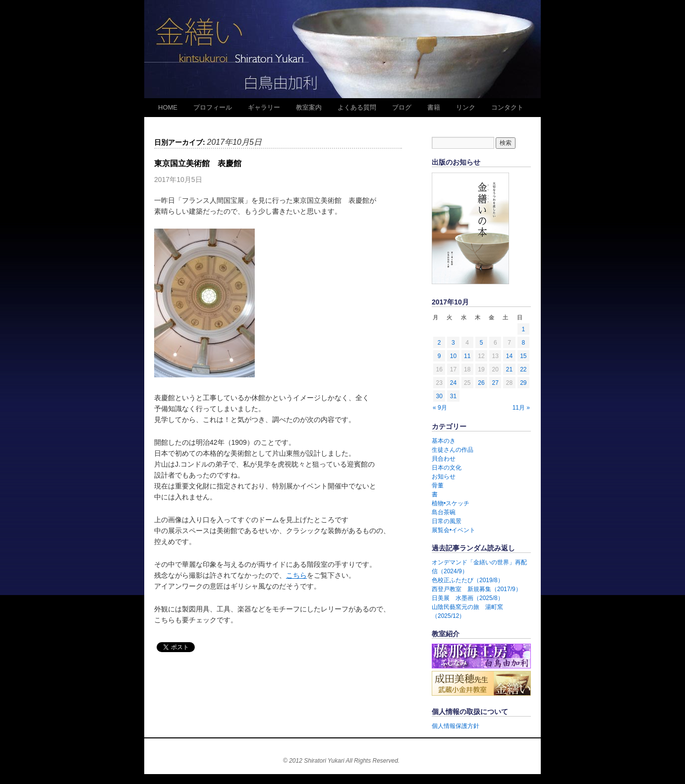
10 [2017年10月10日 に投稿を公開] (453, 356)
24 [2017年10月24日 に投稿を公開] (453, 383)
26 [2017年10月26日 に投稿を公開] (481, 383)
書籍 (434, 107)
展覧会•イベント (454, 530)
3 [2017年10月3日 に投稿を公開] (453, 343)
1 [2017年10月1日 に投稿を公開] (524, 329)
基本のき (444, 441)
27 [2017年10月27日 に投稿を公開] (495, 383)
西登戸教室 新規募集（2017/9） (477, 589)
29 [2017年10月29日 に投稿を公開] (523, 383)
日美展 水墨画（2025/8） (468, 598)
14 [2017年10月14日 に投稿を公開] (509, 356)
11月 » (521, 408)
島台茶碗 (444, 512)
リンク (466, 107)
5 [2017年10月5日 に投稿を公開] (482, 343)
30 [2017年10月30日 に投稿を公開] (439, 396)
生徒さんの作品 (453, 450)
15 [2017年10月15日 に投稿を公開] (523, 356)
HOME (168, 107)
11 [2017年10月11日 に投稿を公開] (467, 356)
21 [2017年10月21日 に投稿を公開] (509, 369)
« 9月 (440, 408)
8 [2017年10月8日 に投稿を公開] (524, 343)
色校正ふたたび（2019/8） (468, 580)
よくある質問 (357, 107)
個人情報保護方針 (456, 726)
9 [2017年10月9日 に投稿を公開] (439, 356)
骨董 (438, 485)
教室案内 (309, 107)
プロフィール (213, 107)
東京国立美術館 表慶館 (198, 163)
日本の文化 (447, 468)
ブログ (402, 107)
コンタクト (507, 107)
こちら (296, 575)
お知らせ (444, 477)
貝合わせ (444, 459)
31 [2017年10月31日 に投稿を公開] (453, 396)
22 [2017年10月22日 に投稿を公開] (523, 369)
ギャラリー (264, 107)
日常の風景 (447, 521)
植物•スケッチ (451, 503)
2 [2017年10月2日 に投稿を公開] (439, 343)
